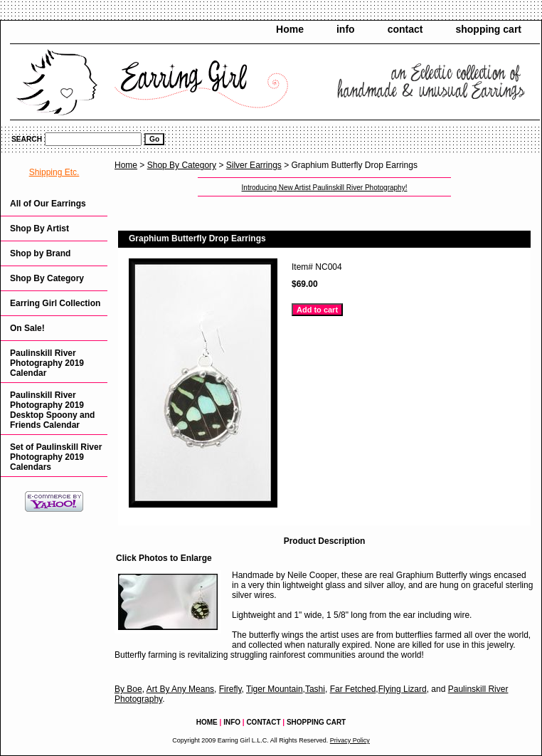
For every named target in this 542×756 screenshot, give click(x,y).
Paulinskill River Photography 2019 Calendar (47, 363)
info (346, 29)
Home (290, 29)
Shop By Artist (39, 229)
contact (405, 29)
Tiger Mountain (275, 689)
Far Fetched (353, 689)
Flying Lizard (403, 689)
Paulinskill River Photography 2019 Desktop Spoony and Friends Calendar (52, 410)
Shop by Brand (40, 253)
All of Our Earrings (48, 204)
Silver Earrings (254, 165)
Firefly (230, 689)
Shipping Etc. (54, 172)
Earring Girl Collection (55, 303)
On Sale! (27, 328)
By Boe (128, 689)
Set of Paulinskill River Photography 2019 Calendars (56, 457)
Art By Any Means (180, 689)
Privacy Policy (350, 740)
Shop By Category (182, 165)
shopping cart (488, 29)
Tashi (315, 689)
